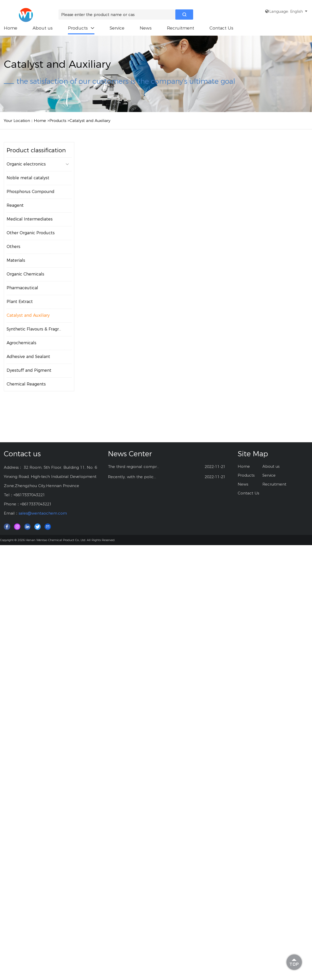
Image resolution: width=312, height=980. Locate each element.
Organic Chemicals (25, 274)
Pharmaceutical (22, 288)
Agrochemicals (22, 343)
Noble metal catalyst (28, 178)
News (146, 28)
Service (117, 28)
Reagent (15, 205)
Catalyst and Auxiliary (90, 121)
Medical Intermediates (30, 219)
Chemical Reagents (26, 384)
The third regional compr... (133, 467)
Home (11, 28)
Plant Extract (20, 302)
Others (13, 247)
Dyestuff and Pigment (29, 370)
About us (43, 28)
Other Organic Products (31, 233)
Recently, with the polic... (132, 477)
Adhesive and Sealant (28, 357)
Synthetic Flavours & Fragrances (39, 329)
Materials (16, 260)
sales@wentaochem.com (43, 513)
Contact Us (221, 28)
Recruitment (181, 28)
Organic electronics (38, 164)
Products (81, 28)
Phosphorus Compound (31, 192)
